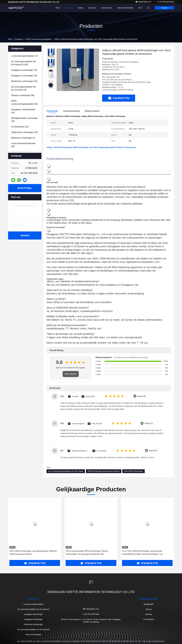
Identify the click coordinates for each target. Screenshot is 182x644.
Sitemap (149, 614)
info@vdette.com (144, 2)
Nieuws (149, 609)
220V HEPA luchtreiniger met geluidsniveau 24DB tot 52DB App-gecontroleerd (33, 553)
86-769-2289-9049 (165, 2)
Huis (10, 39)
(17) (24, 56)
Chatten (164, 8)
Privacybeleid (149, 619)
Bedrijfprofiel (149, 604)
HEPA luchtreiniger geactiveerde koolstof (104, 471)
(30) (25, 120)
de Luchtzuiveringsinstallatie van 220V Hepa (66, 471)
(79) (24, 70)
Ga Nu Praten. (25, 188)
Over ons (92, 8)
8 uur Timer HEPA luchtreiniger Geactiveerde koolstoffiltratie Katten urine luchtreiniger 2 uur (143, 553)
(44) (25, 132)
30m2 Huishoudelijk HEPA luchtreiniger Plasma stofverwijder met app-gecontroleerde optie (87, 553)
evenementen (107, 8)
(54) (24, 102)
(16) (24, 76)
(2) (23, 138)
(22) (20, 127)
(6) (24, 88)
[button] (51, 88)
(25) (24, 81)
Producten (69, 8)
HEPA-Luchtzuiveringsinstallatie (38, 39)
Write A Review (71, 374)
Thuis (58, 8)
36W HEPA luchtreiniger (134, 471)
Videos (81, 8)
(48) (23, 95)
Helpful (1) (149, 423)
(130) (24, 63)
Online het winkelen (125, 8)
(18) (23, 111)
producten (19, 39)
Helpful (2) (142, 396)
